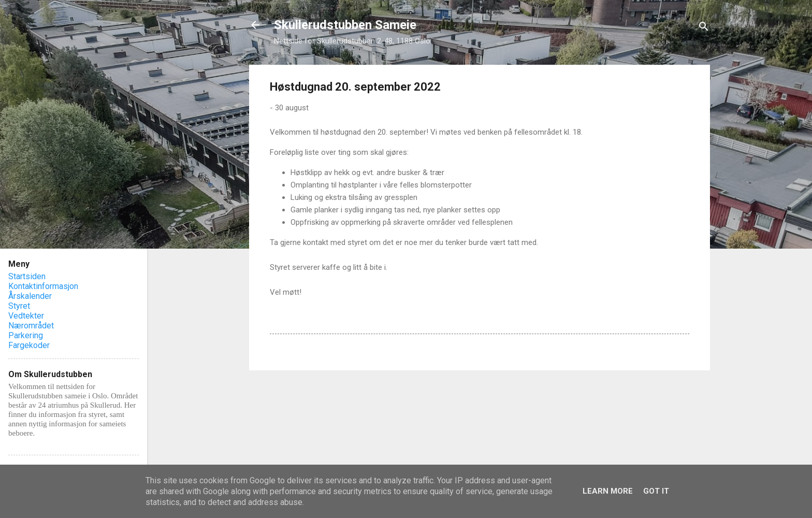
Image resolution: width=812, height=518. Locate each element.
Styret (19, 306)
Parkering (26, 335)
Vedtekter (26, 316)
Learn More (608, 491)
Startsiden (27, 276)
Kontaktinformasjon (43, 286)
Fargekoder (29, 345)
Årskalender (30, 296)
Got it (656, 491)
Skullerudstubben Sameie (345, 25)
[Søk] (704, 28)
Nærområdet (31, 326)
